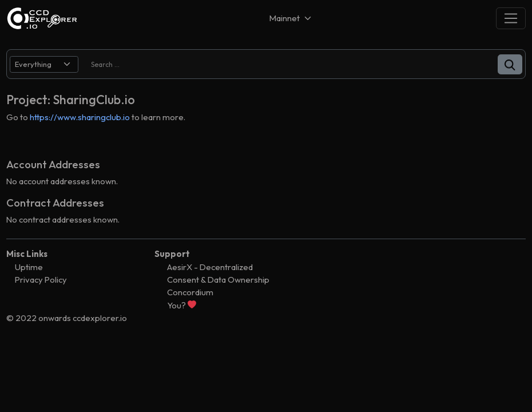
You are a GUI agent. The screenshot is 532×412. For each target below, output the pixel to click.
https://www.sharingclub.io (80, 117)
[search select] (44, 64)
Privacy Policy (41, 280)
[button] (510, 64)
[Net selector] (291, 18)
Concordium (190, 292)
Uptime (29, 267)
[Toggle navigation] (511, 18)
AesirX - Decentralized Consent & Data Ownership (218, 273)
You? (182, 305)
